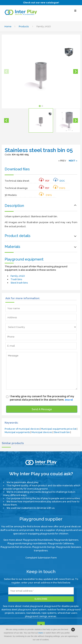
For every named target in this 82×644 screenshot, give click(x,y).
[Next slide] (76, 71)
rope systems (49, 613)
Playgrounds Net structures (16, 547)
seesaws (20, 613)
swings (43, 616)
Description (14, 206)
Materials (12, 247)
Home (8, 26)
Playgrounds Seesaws (68, 547)
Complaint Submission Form (41, 558)
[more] (69, 400)
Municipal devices (42, 432)
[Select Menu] (75, 12)
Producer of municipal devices (22, 429)
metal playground (33, 606)
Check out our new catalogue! (41, 3)
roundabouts (33, 613)
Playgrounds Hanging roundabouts (27, 543)
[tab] (40, 106)
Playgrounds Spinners (66, 540)
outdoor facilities (57, 610)
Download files (17, 169)
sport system (39, 610)
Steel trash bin (62, 432)
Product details (18, 236)
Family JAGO (18, 276)
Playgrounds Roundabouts (38, 540)
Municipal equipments (17, 432)
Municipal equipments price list (59, 429)
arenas (52, 616)
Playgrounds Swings (44, 547)
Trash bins (16, 279)
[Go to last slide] (6, 120)
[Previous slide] (6, 71)
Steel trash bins (19, 283)
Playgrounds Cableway (61, 543)
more (41, 633)
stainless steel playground (16, 610)
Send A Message (42, 409)
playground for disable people (61, 606)
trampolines (41, 551)
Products (24, 26)
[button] (41, 120)
